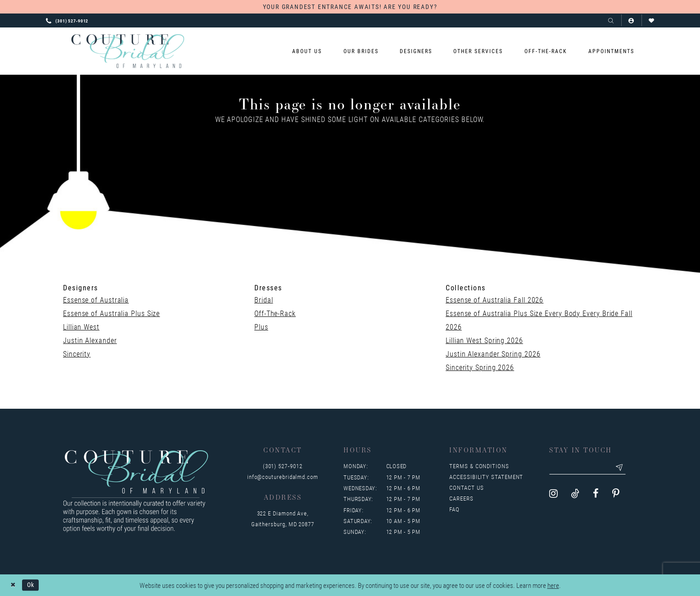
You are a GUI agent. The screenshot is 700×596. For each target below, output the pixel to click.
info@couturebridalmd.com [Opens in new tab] (283, 477)
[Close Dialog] (13, 585)
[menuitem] (307, 51)
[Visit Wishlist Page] (652, 20)
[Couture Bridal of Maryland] (128, 51)
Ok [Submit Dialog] (32, 585)
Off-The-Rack (275, 313)
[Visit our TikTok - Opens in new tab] (575, 494)
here (553, 585)
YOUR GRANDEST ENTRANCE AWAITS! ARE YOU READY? (350, 7)
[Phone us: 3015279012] (67, 20)
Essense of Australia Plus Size (111, 313)
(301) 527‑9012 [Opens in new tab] (283, 466)
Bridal (264, 300)
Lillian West (81, 327)
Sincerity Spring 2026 (480, 367)
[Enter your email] (589, 468)
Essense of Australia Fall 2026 (495, 300)
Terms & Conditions (479, 466)
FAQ (454, 509)
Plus (261, 327)
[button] (631, 20)
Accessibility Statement (486, 477)
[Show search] (611, 20)
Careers (461, 498)
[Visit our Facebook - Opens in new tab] (596, 494)
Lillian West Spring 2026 (484, 340)
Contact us (466, 488)
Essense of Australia (96, 300)
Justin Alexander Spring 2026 (493, 354)
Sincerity (77, 354)
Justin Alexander (90, 340)
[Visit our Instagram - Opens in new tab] (553, 494)
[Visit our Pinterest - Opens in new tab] (616, 494)
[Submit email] (622, 468)
